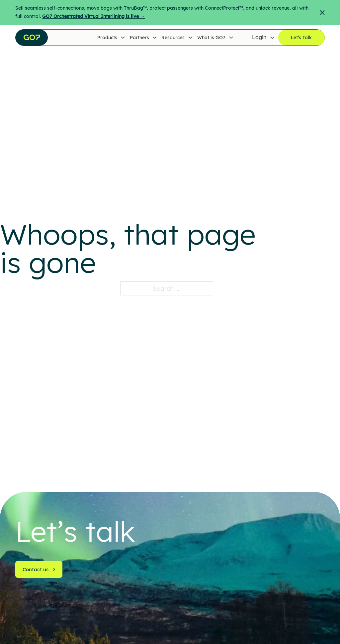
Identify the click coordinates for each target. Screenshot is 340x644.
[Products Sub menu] (123, 38)
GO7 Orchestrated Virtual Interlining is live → (93, 16)
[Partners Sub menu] (155, 38)
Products (107, 38)
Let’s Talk (301, 38)
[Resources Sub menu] (190, 38)
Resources (173, 38)
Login (259, 38)
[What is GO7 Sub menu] (231, 38)
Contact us (39, 569)
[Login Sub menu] (272, 38)
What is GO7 (211, 38)
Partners (139, 38)
